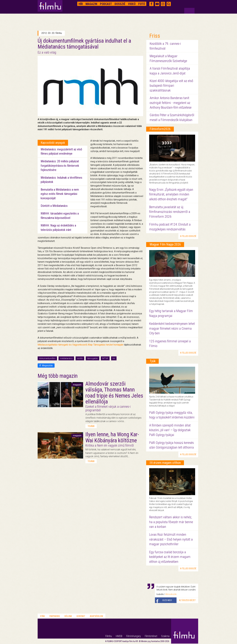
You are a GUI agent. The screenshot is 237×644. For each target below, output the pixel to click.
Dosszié (120, 4)
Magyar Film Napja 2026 (165, 244)
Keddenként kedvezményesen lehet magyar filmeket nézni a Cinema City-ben (172, 328)
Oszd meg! (167, 600)
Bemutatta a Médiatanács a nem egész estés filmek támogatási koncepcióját (60, 194)
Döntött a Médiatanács (54, 206)
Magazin (91, 4)
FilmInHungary (134, 636)
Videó (132, 4)
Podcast (106, 4)
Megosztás (46, 365)
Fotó (142, 4)
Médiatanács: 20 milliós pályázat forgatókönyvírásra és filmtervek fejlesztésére (60, 166)
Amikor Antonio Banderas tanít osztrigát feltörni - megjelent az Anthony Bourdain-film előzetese (171, 103)
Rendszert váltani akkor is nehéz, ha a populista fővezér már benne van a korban (171, 522)
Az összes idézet (187, 600)
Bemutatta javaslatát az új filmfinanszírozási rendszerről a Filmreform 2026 (170, 212)
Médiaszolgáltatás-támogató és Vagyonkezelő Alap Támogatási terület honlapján (80, 345)
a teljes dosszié (188, 236)
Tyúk (153, 361)
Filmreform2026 (160, 129)
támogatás (93, 358)
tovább (91, 426)
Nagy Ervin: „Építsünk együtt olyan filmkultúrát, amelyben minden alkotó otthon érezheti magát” (171, 194)
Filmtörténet (151, 636)
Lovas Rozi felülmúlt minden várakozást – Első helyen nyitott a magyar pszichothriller (171, 539)
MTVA (105, 358)
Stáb (42, 616)
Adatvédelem (96, 616)
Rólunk (68, 616)
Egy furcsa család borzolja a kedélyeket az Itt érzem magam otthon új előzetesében (170, 557)
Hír (81, 4)
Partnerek (55, 616)
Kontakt (81, 616)
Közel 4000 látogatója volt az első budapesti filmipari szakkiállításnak (171, 86)
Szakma (165, 636)
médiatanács (66, 358)
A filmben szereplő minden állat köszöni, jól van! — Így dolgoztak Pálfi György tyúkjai (170, 430)
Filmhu (109, 636)
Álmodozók (171, 594)
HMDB (119, 636)
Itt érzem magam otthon (165, 463)
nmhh (80, 358)
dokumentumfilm (47, 358)
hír (114, 358)
